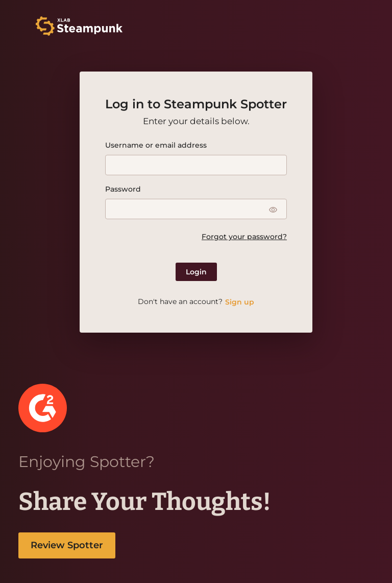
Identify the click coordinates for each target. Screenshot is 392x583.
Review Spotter (67, 545)
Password (123, 189)
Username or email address (156, 145)
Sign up (240, 302)
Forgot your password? (244, 237)
